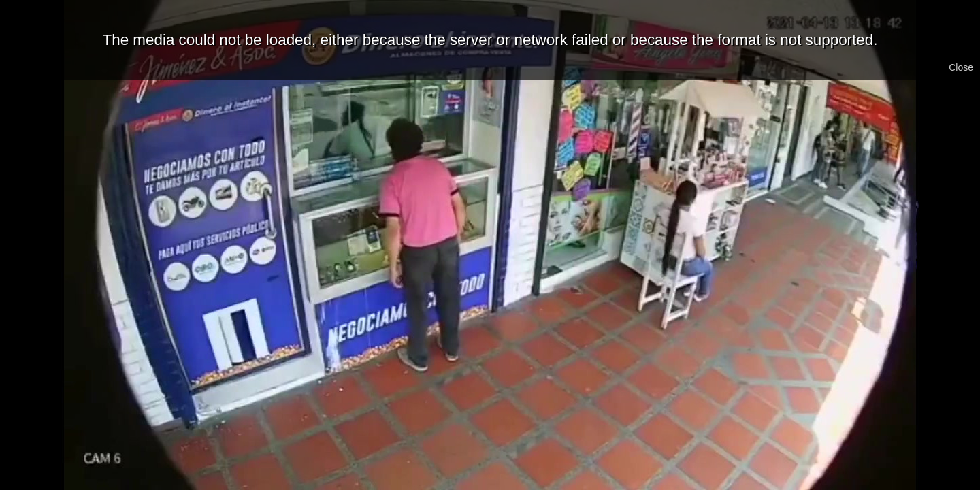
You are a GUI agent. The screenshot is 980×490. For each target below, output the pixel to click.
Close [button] (961, 67)
